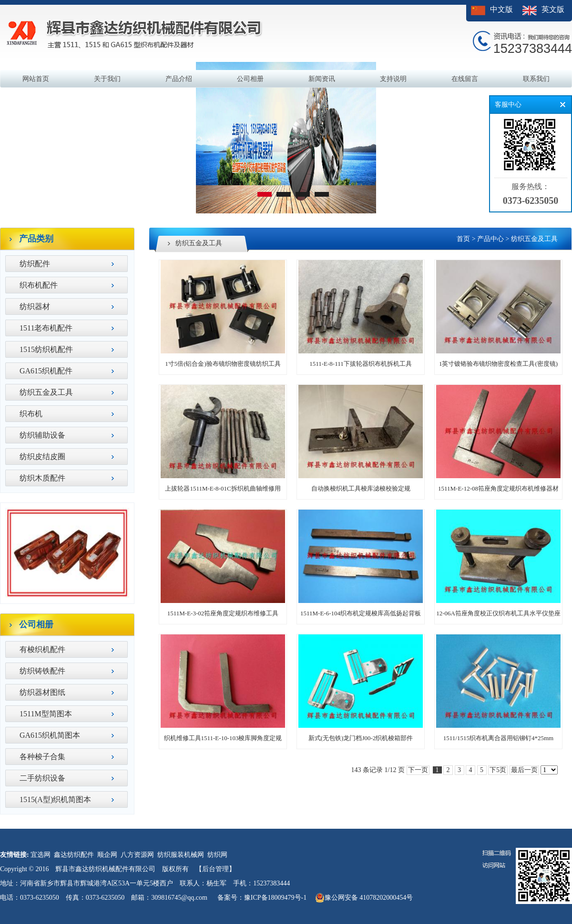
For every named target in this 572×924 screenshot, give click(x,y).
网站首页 (36, 79)
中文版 (501, 9)
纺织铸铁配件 (42, 671)
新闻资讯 (322, 79)
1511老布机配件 (46, 328)
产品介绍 (179, 79)
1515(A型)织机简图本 (55, 799)
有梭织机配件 (42, 649)
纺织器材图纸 (42, 692)
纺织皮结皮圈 (42, 457)
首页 (463, 239)
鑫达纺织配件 (74, 855)
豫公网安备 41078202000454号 (364, 898)
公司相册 (250, 79)
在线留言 (465, 79)
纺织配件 (35, 264)
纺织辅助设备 (42, 435)
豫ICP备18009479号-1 (275, 898)
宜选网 (41, 855)
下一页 (418, 770)
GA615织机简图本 (50, 735)
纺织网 (217, 855)
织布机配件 (39, 285)
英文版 (553, 9)
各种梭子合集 (42, 757)
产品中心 (490, 239)
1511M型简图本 (46, 714)
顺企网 (107, 855)
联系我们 (536, 79)
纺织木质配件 (42, 478)
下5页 (498, 770)
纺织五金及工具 (46, 392)
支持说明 (393, 79)
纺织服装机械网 (181, 855)
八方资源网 (137, 855)
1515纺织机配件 (46, 349)
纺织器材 (35, 306)
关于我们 (107, 79)
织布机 (31, 414)
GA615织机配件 (46, 371)
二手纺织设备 (42, 778)
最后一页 (524, 770)
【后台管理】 (215, 869)
